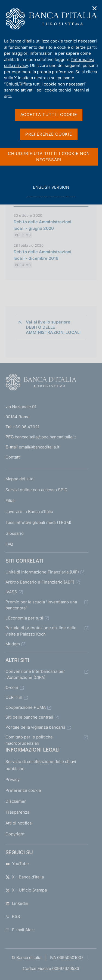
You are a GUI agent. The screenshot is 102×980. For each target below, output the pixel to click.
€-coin (12, 687)
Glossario (15, 533)
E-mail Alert (20, 930)
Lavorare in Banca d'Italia (29, 512)
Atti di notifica (18, 823)
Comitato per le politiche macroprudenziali (29, 740)
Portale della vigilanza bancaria (35, 727)
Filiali (10, 501)
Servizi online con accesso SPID (36, 490)
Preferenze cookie (23, 790)
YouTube (17, 864)
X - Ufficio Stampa (26, 890)
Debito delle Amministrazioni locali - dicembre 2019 (42, 255)
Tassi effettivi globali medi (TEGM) (38, 522)
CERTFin (14, 697)
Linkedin (17, 903)
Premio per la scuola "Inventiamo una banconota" (41, 605)
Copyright (15, 834)
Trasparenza (17, 812)
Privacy (13, 779)
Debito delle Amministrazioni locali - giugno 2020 (42, 225)
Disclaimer (16, 801)
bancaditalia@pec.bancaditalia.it (45, 437)
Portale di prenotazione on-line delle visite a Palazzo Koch (41, 631)
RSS (13, 916)
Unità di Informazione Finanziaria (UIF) (42, 572)
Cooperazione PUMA (26, 707)
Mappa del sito (19, 479)
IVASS (11, 592)
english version (51, 190)
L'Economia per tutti (24, 618)
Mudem (13, 644)
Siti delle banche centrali (29, 717)
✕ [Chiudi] (95, 8)
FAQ (9, 544)
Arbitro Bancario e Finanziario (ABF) (40, 582)
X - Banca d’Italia (25, 877)
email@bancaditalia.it (39, 447)
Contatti (13, 457)
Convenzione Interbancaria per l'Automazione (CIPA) (35, 674)
